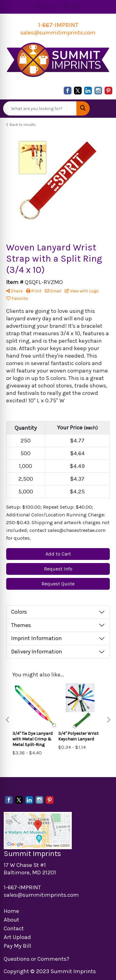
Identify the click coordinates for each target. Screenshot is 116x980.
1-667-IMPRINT (58, 25)
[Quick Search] (40, 108)
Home (11, 911)
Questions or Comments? (37, 959)
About (11, 920)
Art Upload (17, 937)
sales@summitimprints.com (58, 33)
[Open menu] (104, 108)
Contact (14, 928)
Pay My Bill (17, 946)
